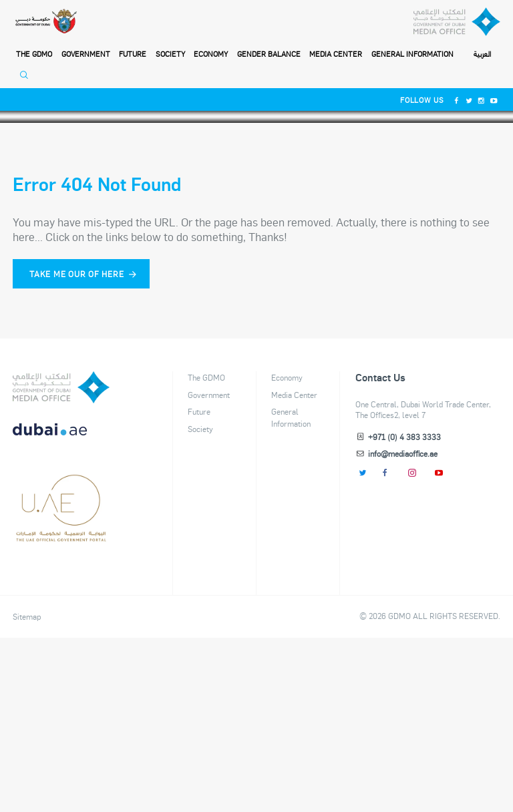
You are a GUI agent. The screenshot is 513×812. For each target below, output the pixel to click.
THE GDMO (34, 54)
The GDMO (206, 552)
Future (133, 54)
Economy (211, 54)
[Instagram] (482, 100)
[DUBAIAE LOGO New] (61, 611)
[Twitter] (469, 100)
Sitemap (27, 791)
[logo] (61, 562)
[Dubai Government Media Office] (457, 22)
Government (86, 54)
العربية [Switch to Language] (482, 54)
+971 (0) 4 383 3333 (404, 611)
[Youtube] (494, 100)
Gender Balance (269, 54)
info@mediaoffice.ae (403, 628)
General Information (412, 54)
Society (170, 54)
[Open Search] (27, 78)
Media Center (336, 54)
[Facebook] (457, 100)
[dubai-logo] (61, 661)
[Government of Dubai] (46, 22)
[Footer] (61, 710)
